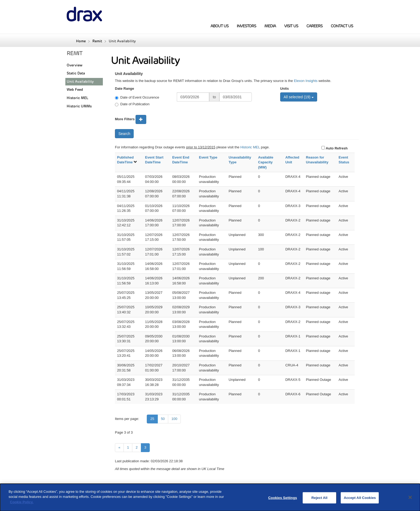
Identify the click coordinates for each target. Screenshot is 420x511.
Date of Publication (132, 104)
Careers (314, 26)
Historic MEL (77, 98)
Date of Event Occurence (137, 97)
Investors (246, 26)
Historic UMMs (79, 106)
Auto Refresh (336, 148)
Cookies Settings (283, 501)
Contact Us (342, 26)
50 (163, 419)
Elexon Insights (306, 81)
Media (270, 26)
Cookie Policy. (22, 505)
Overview (75, 65)
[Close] (410, 501)
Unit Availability (80, 82)
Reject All (320, 501)
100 (174, 419)
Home (81, 41)
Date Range (125, 89)
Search (124, 134)
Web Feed (75, 90)
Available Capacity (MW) (266, 162)
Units (285, 89)
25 (152, 419)
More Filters (125, 119)
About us (220, 26)
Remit (97, 41)
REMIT (75, 53)
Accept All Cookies (360, 501)
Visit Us (291, 26)
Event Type (208, 157)
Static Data (76, 73)
